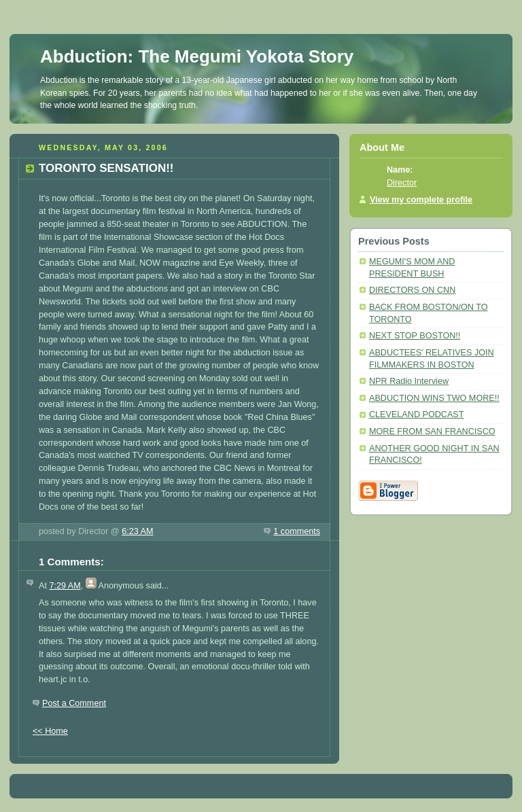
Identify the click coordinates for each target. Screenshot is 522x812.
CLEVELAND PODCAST (416, 414)
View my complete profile (421, 200)
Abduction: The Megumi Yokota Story (197, 56)
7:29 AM (65, 586)
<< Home (50, 731)
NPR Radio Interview (409, 381)
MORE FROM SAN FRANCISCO (432, 431)
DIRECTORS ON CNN (412, 290)
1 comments (297, 531)
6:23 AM (137, 531)
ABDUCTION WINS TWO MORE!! (434, 398)
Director (402, 183)
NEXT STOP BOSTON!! (415, 336)
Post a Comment (74, 703)
